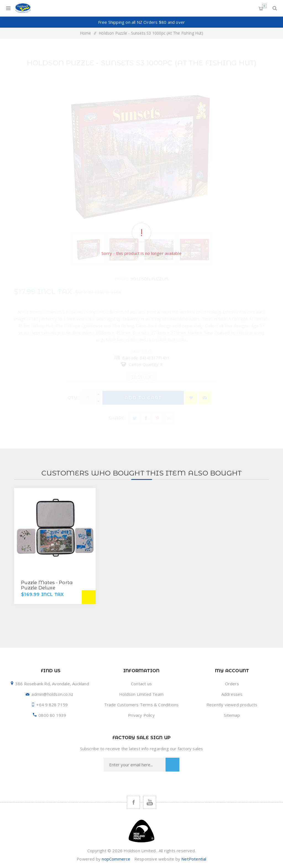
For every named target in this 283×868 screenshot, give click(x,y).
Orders (232, 684)
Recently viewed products (232, 705)
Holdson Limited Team (141, 694)
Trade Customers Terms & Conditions (141, 705)
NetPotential (194, 859)
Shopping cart (264, 6)
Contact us (141, 684)
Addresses (232, 694)
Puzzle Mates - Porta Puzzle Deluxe (47, 585)
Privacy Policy (141, 715)
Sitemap (232, 715)
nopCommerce (116, 859)
